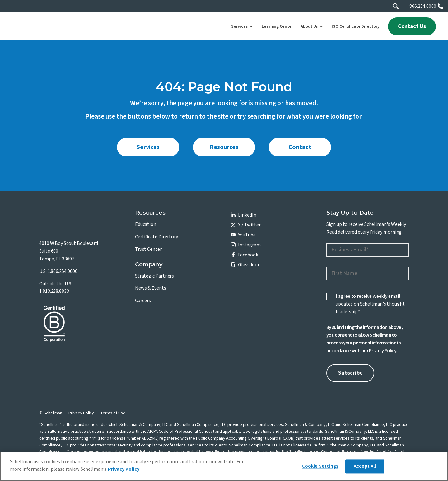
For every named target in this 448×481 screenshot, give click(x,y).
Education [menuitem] (146, 224)
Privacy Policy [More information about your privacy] (124, 469)
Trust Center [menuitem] (148, 249)
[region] (224, 466)
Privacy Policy (383, 351)
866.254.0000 (423, 6)
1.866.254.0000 (63, 271)
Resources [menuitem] (224, 147)
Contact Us (412, 26)
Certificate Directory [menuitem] (156, 237)
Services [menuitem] (148, 147)
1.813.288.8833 (54, 291)
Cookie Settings (320, 466)
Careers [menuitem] (143, 301)
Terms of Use (113, 413)
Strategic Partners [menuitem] (155, 276)
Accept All (365, 466)
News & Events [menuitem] (151, 288)
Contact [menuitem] (300, 147)
